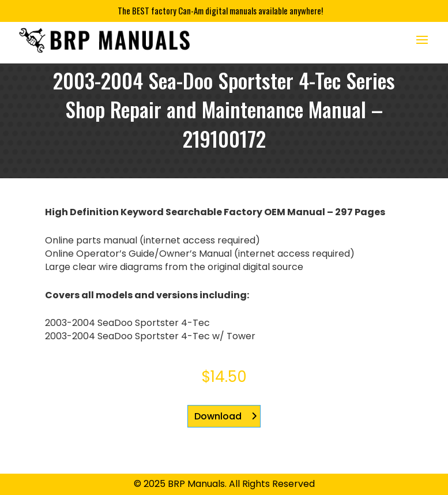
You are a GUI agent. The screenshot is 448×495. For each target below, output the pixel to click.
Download (218, 416)
